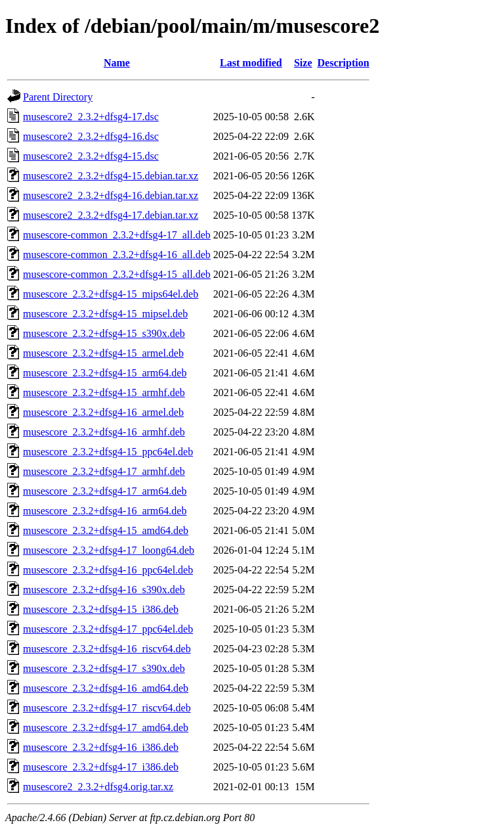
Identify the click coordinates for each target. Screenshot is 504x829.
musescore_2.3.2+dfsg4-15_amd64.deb (106, 530)
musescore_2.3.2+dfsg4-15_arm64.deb (105, 373)
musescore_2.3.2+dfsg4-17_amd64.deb (106, 728)
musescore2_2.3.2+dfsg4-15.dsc (91, 156)
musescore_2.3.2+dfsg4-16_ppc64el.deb (108, 570)
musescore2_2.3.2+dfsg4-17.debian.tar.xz (111, 215)
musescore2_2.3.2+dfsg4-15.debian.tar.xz (111, 176)
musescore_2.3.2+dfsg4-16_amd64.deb (106, 688)
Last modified (251, 63)
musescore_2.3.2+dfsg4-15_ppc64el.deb (108, 452)
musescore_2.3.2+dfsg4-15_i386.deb (101, 609)
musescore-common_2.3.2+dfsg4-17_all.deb (117, 235)
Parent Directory (58, 97)
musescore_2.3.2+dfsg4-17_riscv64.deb (107, 708)
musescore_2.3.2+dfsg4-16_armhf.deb (104, 432)
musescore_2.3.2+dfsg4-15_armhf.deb (104, 392)
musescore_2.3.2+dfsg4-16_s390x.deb (104, 590)
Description (344, 63)
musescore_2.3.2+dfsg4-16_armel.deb (103, 412)
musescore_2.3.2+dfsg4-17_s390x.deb (104, 668)
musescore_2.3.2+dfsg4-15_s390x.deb (104, 333)
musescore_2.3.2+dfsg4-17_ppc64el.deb (108, 629)
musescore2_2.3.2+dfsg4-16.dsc (91, 136)
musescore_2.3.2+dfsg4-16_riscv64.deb (107, 649)
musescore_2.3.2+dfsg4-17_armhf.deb (104, 471)
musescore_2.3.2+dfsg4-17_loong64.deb (109, 550)
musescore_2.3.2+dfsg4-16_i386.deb (101, 747)
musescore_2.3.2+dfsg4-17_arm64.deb (105, 491)
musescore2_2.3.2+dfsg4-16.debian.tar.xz (111, 195)
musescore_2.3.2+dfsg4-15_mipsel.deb (105, 314)
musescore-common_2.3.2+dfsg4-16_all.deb (117, 255)
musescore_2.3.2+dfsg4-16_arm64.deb (105, 511)
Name (117, 63)
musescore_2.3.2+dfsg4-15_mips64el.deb (111, 294)
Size (303, 63)
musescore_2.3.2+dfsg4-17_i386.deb (101, 767)
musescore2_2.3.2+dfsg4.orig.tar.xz (98, 787)
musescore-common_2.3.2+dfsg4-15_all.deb (117, 274)
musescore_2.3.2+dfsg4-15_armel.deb (103, 353)
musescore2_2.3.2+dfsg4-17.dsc (91, 117)
